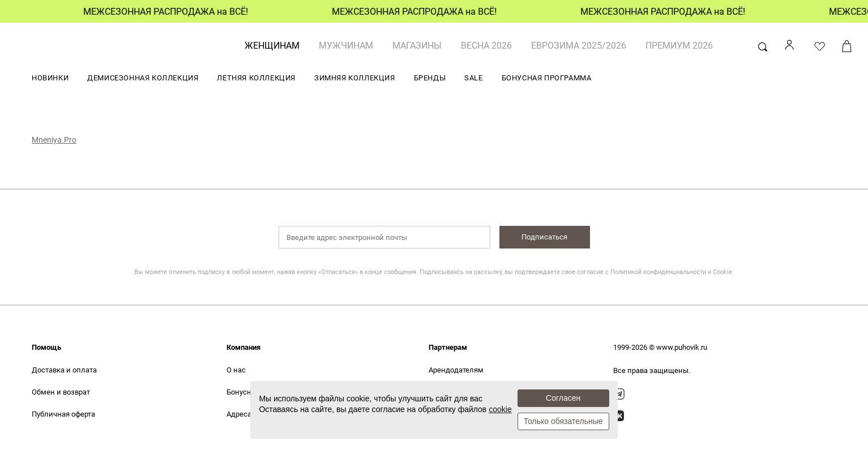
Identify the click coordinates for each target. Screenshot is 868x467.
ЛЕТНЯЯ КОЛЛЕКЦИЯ (256, 78)
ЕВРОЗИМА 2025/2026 (579, 46)
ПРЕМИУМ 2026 (679, 46)
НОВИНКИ (50, 78)
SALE (473, 78)
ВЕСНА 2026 (486, 46)
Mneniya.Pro (54, 140)
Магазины (417, 46)
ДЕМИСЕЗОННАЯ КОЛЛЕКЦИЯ (143, 78)
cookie (500, 409)
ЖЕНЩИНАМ (272, 46)
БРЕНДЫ (430, 78)
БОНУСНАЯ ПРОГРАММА (547, 78)
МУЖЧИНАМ (346, 46)
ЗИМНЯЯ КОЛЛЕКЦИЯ (355, 78)
